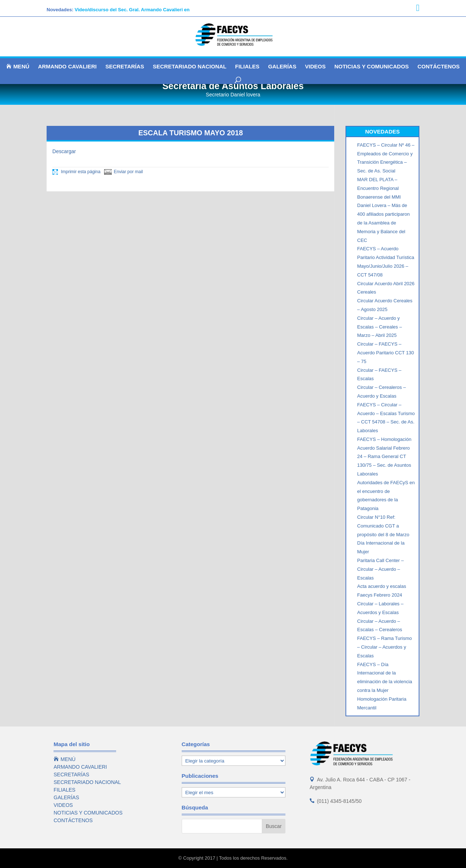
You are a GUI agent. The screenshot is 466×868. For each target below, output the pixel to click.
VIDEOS (315, 67)
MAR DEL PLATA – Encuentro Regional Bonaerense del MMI (379, 188)
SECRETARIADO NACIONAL (190, 67)
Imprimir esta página (76, 172)
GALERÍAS (282, 67)
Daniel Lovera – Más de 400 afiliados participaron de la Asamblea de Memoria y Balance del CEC (384, 223)
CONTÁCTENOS (439, 67)
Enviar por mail (124, 172)
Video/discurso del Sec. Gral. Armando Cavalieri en (132, 10)
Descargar (64, 151)
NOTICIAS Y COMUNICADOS (371, 67)
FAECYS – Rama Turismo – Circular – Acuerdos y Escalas (384, 647)
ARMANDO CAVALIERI (67, 67)
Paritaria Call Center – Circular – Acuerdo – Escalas (380, 569)
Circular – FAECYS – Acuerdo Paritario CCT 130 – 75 (386, 353)
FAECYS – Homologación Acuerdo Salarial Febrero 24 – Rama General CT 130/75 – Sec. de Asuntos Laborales (384, 457)
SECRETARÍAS (125, 67)
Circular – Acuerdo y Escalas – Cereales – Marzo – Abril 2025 (380, 327)
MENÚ (18, 67)
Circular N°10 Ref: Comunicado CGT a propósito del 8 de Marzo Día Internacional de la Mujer (383, 534)
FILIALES (247, 67)
